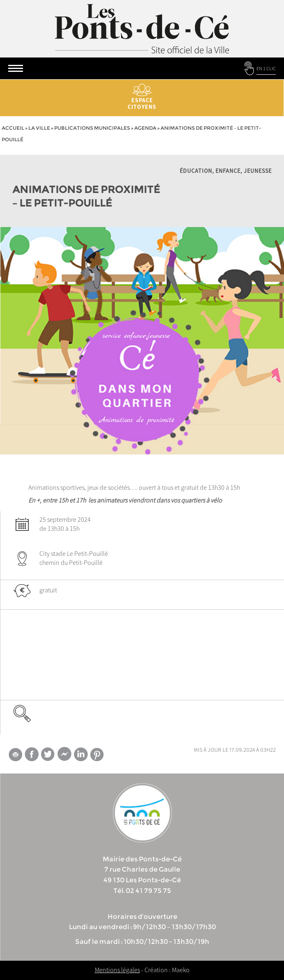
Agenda (145, 128)
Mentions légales (117, 970)
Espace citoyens (142, 97)
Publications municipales (92, 128)
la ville (39, 128)
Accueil (13, 128)
